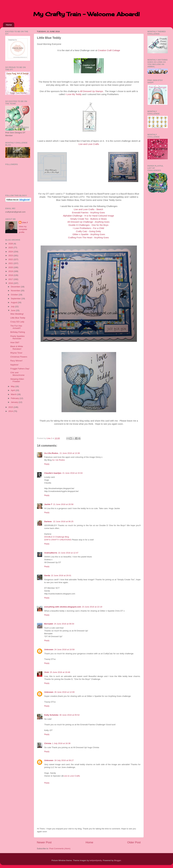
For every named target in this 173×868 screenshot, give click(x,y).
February (15, 398)
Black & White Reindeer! (17, 348)
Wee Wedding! (17, 314)
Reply (47, 464)
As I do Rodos (58, 460)
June (13, 310)
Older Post (134, 842)
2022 (11, 259)
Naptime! (14, 365)
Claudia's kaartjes (53, 473)
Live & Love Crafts (72, 776)
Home (9, 25)
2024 (11, 252)
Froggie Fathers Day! (20, 369)
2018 (11, 275)
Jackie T (48, 504)
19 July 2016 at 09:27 (64, 760)
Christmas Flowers (19, 357)
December (16, 287)
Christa (48, 743)
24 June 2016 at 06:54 (64, 624)
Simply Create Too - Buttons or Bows (88, 219)
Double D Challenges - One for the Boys (89, 225)
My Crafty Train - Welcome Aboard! (86, 14)
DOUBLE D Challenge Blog (57, 537)
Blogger (117, 860)
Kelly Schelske (51, 715)
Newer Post (44, 842)
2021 (11, 263)
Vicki (47, 672)
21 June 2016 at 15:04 (72, 473)
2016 (11, 283)
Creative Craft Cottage (109, 50)
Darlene (48, 521)
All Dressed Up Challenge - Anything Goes (88, 222)
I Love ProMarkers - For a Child (88, 228)
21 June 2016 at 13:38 (70, 453)
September (16, 299)
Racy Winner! (16, 361)
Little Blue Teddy (18, 318)
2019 (11, 271)
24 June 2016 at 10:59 (64, 649)
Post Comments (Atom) (60, 849)
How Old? (15, 342)
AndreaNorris (51, 553)
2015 (11, 407)
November (16, 291)
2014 (11, 411)
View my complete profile (23, 229)
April (13, 390)
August (14, 302)
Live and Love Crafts (89, 144)
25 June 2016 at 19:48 (60, 672)
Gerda (47, 575)
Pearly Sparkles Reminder (18, 337)
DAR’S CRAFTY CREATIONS (58, 540)
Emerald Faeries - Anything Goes (89, 213)
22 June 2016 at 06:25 (63, 521)
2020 (11, 267)
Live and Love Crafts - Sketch (89, 209)
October (15, 295)
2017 (11, 279)
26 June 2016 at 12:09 (64, 692)
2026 (11, 244)
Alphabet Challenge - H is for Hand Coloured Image (88, 216)
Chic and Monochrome (17, 374)
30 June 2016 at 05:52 (70, 715)
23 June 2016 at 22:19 (92, 607)
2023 (11, 256)
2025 (11, 248)
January (15, 402)
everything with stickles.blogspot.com (63, 607)
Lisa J (25, 222)
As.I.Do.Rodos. (51, 453)
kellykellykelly (96, 860)
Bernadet (49, 624)
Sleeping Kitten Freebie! (17, 380)
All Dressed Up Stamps (91, 91)
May (13, 386)
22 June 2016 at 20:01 (61, 575)
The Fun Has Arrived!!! (16, 327)
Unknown (49, 649)
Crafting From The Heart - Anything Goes (88, 238)
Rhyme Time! (16, 353)
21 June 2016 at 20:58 (63, 504)
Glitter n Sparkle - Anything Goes (89, 234)
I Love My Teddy (73, 94)
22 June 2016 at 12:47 (68, 553)
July (13, 307)
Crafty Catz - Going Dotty (88, 231)
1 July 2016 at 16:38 (61, 743)
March (14, 394)
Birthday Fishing (18, 332)
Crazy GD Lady (17, 322)
